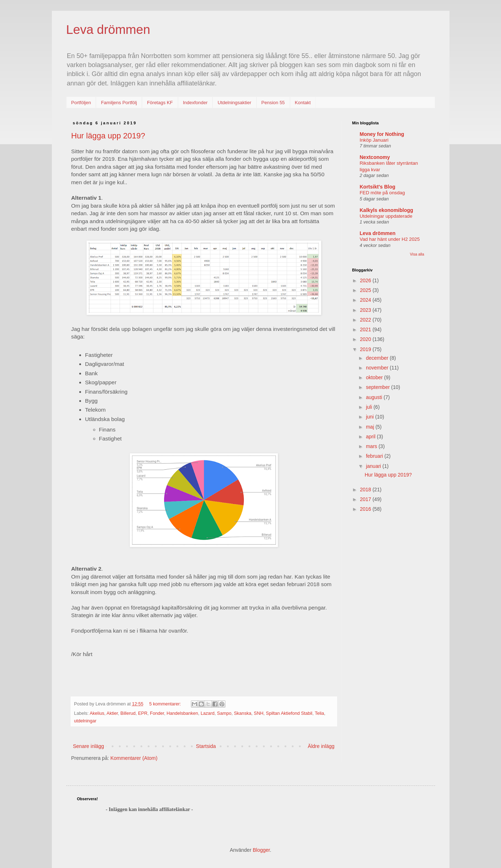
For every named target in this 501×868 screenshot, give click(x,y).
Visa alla (417, 254)
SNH (259, 713)
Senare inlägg (89, 746)
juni (371, 417)
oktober (375, 377)
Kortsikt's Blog (378, 187)
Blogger (261, 850)
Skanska (242, 713)
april (371, 437)
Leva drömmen (108, 29)
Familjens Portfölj (119, 103)
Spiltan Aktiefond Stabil (289, 713)
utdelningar (85, 721)
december (378, 358)
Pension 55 (273, 103)
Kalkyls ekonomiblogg (387, 210)
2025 (366, 290)
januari (374, 466)
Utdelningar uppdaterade (386, 216)
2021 (366, 329)
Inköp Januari (374, 140)
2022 (366, 320)
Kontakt (303, 103)
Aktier (112, 713)
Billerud (128, 713)
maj (371, 427)
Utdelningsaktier (234, 103)
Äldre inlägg (321, 746)
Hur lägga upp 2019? (108, 136)
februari (375, 456)
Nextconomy (375, 157)
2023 (366, 310)
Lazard (208, 713)
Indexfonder (195, 103)
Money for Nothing (382, 134)
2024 (366, 300)
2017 (366, 499)
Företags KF (160, 103)
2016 (366, 509)
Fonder (157, 713)
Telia (319, 713)
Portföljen (81, 103)
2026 (366, 280)
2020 (366, 339)
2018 (366, 490)
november (378, 368)
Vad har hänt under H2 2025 (390, 239)
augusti (375, 397)
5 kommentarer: (166, 704)
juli (370, 407)
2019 (366, 349)
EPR (143, 713)
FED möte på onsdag (383, 193)
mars (372, 446)
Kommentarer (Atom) (134, 758)
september (379, 387)
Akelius (97, 713)
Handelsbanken (182, 713)
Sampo (224, 713)
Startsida (206, 746)
